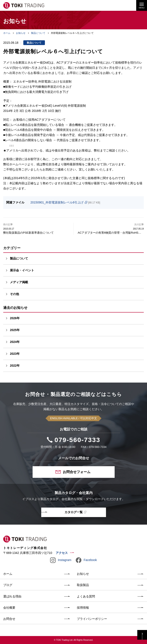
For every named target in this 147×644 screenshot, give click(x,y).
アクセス (62, 553)
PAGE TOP (142, 635)
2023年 (15, 354)
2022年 (15, 366)
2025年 (15, 330)
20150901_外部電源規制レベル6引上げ (57, 202)
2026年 (15, 318)
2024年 (15, 342)
